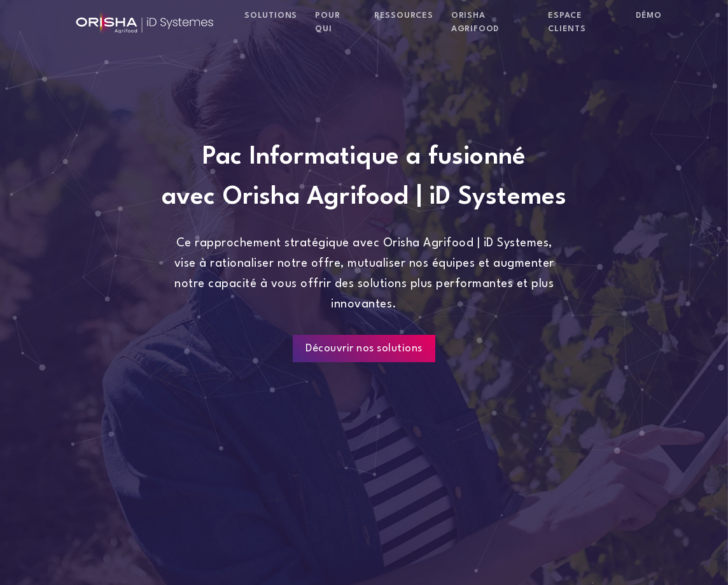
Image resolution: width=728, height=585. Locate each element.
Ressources (404, 16)
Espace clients (567, 22)
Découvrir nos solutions (364, 349)
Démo (649, 16)
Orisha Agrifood (475, 22)
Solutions (271, 16)
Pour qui (327, 22)
